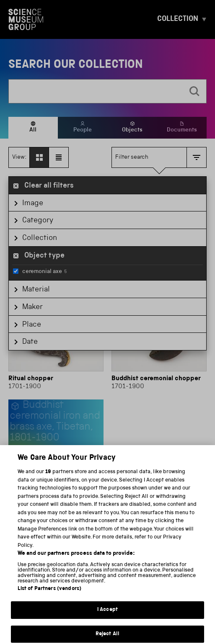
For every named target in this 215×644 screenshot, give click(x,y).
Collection (40, 238)
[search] (194, 91)
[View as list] (59, 157)
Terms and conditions (107, 613)
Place (32, 325)
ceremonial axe (40, 271)
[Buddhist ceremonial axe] (56, 445)
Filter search (132, 157)
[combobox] (96, 91)
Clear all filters (49, 186)
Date (30, 342)
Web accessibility (172, 613)
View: (19, 157)
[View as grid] (39, 157)
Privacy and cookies (39, 613)
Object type (44, 256)
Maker (32, 307)
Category (38, 221)
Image (33, 204)
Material (36, 290)
